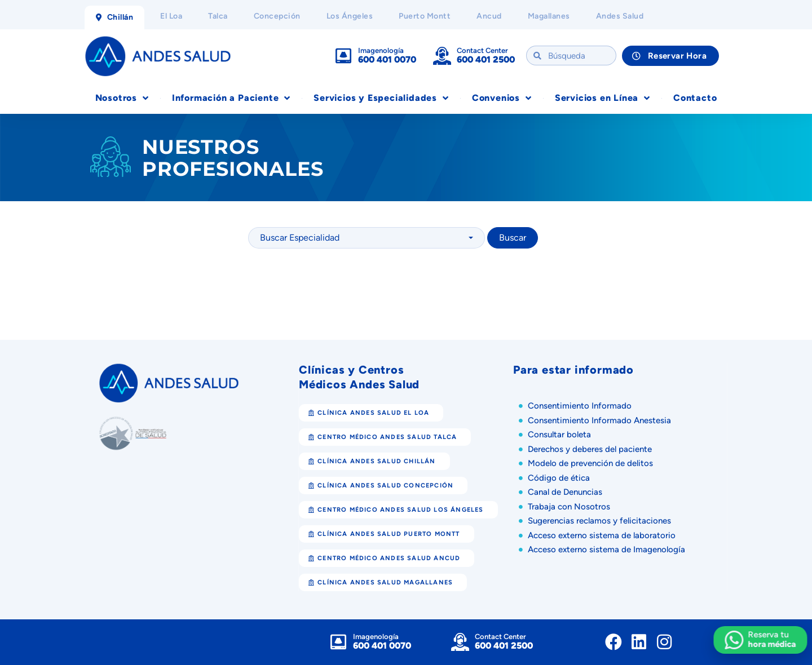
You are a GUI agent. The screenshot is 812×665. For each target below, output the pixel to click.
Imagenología (381, 50)
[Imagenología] (343, 56)
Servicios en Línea (603, 98)
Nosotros (122, 98)
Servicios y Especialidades (381, 98)
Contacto (695, 98)
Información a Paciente (231, 98)
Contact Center (482, 50)
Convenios (502, 98)
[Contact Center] (442, 56)
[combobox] (367, 238)
